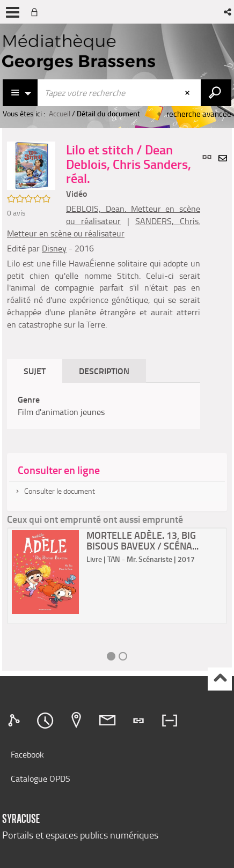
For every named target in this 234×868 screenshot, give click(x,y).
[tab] (16, 721)
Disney (54, 248)
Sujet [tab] (35, 371)
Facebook (27, 754)
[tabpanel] (104, 406)
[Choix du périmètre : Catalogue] (20, 93)
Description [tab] (104, 371)
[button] (228, 12)
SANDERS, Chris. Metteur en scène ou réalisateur (104, 227)
